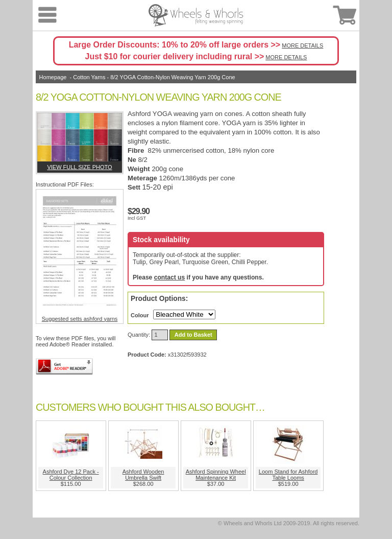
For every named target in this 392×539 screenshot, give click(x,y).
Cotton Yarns (89, 77)
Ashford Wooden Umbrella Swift (143, 475)
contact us (169, 277)
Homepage (53, 77)
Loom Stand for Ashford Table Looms (288, 475)
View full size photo (79, 167)
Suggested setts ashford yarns (80, 256)
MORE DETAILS (302, 45)
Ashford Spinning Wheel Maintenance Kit (216, 475)
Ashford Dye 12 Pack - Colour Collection (71, 475)
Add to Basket (193, 335)
